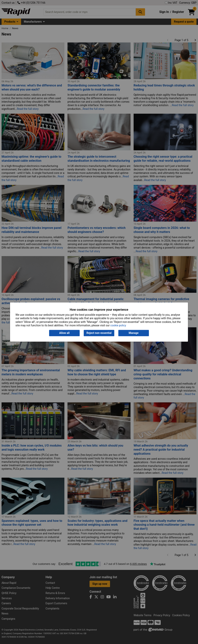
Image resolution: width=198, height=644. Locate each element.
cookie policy (118, 325)
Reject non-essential (99, 333)
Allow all (64, 333)
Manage (134, 333)
